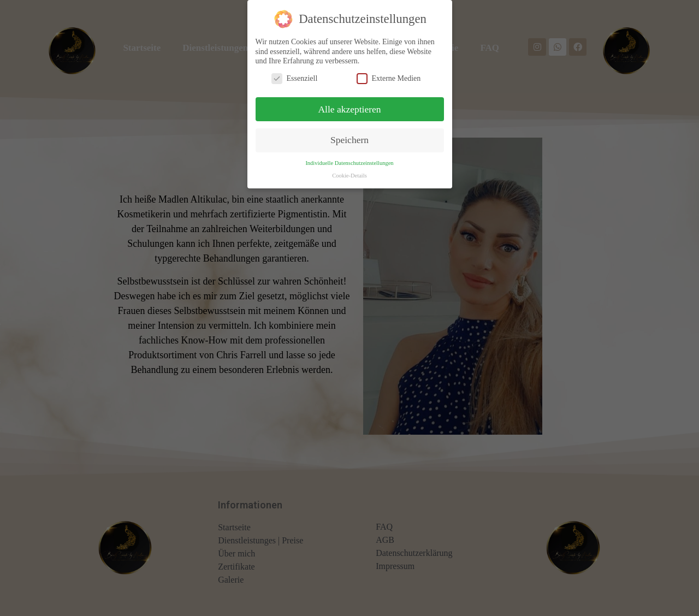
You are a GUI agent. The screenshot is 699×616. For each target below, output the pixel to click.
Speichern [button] (349, 135)
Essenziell (295, 73)
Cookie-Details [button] (349, 171)
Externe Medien (389, 73)
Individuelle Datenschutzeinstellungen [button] (349, 159)
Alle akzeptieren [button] (349, 104)
